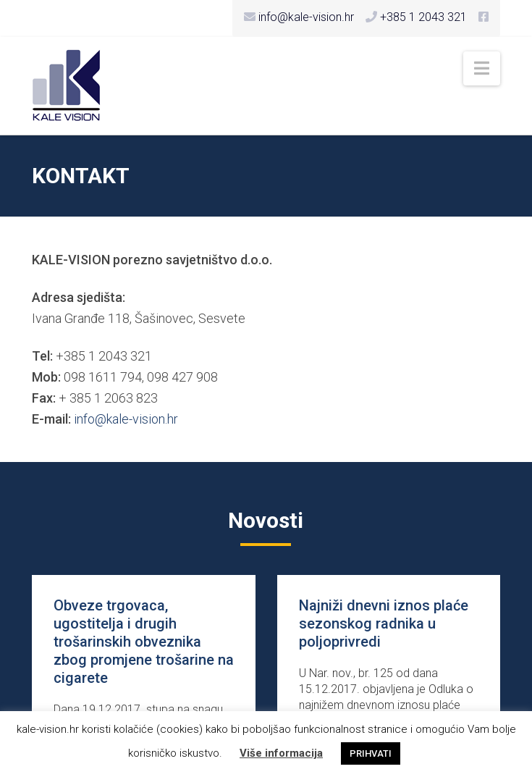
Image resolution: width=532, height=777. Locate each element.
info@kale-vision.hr (126, 419)
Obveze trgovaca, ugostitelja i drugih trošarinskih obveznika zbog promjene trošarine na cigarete (144, 642)
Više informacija (281, 753)
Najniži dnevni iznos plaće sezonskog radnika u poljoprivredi (384, 623)
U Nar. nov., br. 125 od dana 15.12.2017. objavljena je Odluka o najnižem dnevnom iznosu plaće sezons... (386, 697)
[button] (482, 68)
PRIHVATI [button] (371, 753)
